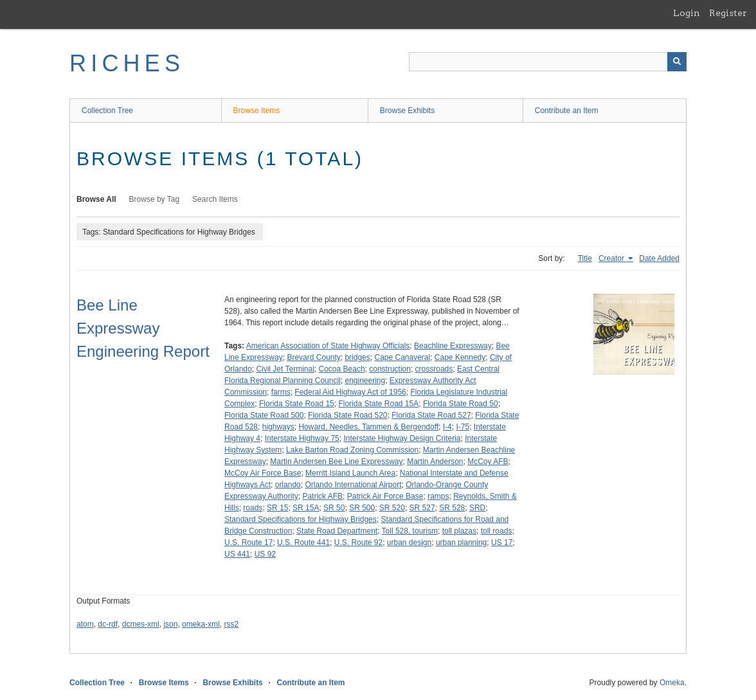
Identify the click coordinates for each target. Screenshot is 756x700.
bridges (357, 357)
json (170, 624)
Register (728, 13)
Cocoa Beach (342, 369)
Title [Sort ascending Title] (585, 258)
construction (390, 369)
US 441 (237, 554)
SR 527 (422, 508)
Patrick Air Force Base (385, 496)
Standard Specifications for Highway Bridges (301, 519)
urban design (409, 543)
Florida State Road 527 (431, 415)
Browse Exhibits (407, 111)
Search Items (215, 199)
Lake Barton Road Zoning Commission (352, 450)
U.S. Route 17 (248, 543)
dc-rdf (108, 624)
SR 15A (306, 508)
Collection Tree (107, 111)
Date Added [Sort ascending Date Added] (659, 258)
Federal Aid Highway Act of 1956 (350, 392)
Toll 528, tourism (410, 531)
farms (281, 392)
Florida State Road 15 (297, 404)
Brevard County (313, 357)
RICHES (127, 63)
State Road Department (337, 531)
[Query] (548, 62)
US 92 (265, 554)
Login (687, 13)
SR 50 (334, 508)
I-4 (447, 427)
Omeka (672, 683)
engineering (365, 381)
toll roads (497, 531)
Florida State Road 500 (264, 415)
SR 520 (392, 508)
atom (85, 624)
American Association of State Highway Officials (328, 346)
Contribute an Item (567, 111)
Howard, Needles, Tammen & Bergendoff (368, 427)
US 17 (502, 543)
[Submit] (677, 62)
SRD (477, 508)
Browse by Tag (155, 199)
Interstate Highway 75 (302, 438)
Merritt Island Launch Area (350, 473)
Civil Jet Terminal (285, 369)
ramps (438, 496)
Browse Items (257, 111)
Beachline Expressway (453, 346)
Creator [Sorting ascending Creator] (612, 258)
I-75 (463, 427)
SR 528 (452, 508)
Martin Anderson (435, 462)
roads (253, 508)
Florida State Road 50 (461, 404)
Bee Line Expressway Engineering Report (143, 328)
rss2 (231, 624)
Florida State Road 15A (378, 404)
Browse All (96, 199)
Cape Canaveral (402, 357)
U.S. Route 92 (358, 543)
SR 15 (277, 508)
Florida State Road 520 (347, 415)
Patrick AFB (322, 496)
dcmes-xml (141, 624)
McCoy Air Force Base (263, 473)
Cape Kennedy (460, 357)
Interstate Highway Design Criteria (402, 438)
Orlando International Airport (353, 485)
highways (278, 427)
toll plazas (459, 531)
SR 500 (362, 508)
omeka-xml (201, 624)
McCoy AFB (488, 462)
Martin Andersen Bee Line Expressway (336, 462)
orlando (288, 485)
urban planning (461, 543)
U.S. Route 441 (303, 543)
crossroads (434, 369)
